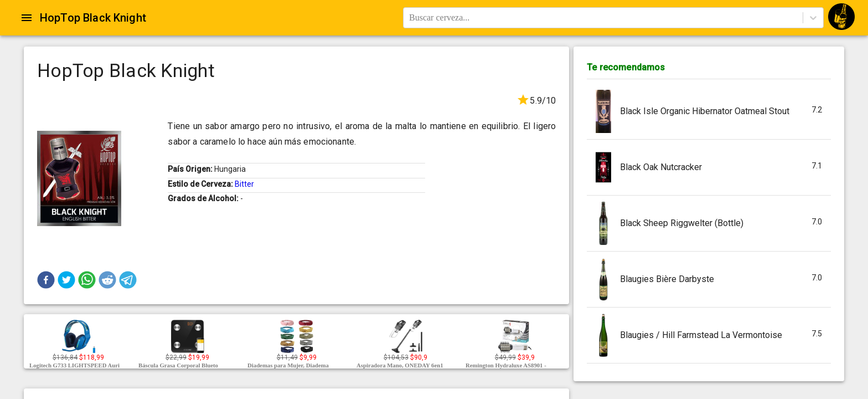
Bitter (244, 184)
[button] (46, 280)
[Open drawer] (27, 18)
